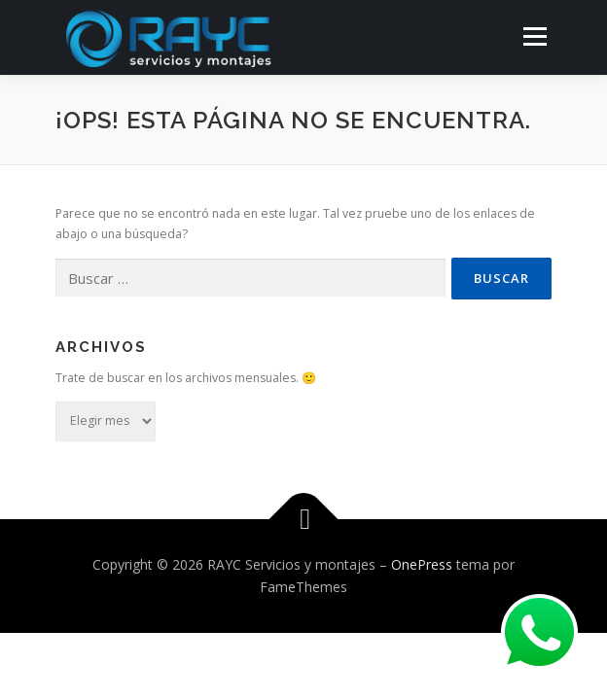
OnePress (422, 564)
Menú (534, 36)
